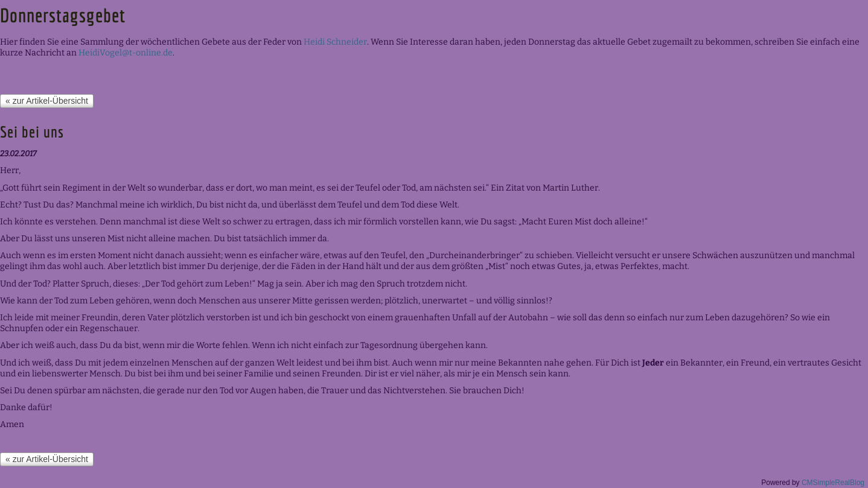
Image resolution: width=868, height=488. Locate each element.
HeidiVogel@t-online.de (126, 53)
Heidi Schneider (335, 42)
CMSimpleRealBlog (833, 483)
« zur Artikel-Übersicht (47, 101)
